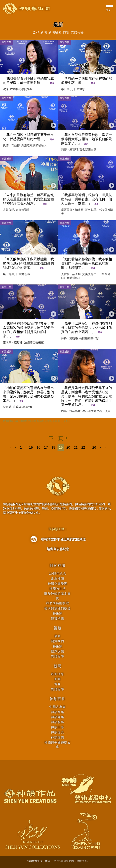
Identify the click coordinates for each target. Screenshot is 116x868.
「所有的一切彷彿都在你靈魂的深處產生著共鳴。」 (87, 81)
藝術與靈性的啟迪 (58, 608)
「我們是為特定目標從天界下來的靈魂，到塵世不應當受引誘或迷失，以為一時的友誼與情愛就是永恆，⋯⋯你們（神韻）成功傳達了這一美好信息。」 (87, 396)
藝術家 (58, 613)
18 (53, 447)
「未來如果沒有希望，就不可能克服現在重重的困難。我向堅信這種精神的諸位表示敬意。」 (28, 199)
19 (61, 447)
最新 (58, 636)
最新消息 (58, 674)
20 (68, 447)
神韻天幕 (58, 727)
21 (76, 447)
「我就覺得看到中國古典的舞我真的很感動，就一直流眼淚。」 (28, 81)
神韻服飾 (58, 722)
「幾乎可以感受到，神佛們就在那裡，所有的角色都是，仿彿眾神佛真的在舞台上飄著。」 (87, 328)
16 (38, 447)
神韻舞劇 (58, 737)
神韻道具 (58, 732)
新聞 (58, 666)
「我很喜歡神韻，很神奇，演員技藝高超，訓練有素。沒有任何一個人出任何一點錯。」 (87, 199)
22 (83, 447)
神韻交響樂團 (58, 584)
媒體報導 (58, 656)
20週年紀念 (58, 573)
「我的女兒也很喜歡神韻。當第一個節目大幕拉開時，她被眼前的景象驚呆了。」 (87, 139)
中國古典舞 (58, 707)
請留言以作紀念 (58, 549)
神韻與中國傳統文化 (58, 744)
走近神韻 (58, 578)
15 (31, 447)
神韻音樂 (58, 712)
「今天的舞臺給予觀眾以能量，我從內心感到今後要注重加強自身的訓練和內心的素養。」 (28, 263)
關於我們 (58, 641)
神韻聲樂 (58, 717)
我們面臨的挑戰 (58, 603)
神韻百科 (58, 699)
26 (94, 447)
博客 (58, 684)
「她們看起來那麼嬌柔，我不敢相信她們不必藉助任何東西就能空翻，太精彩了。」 (87, 263)
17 (46, 447)
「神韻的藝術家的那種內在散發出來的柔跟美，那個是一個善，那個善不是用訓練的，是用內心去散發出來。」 (28, 394)
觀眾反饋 (7, 42)
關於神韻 (58, 566)
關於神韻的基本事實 (58, 596)
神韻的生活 (58, 589)
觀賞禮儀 (58, 618)
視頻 (58, 628)
